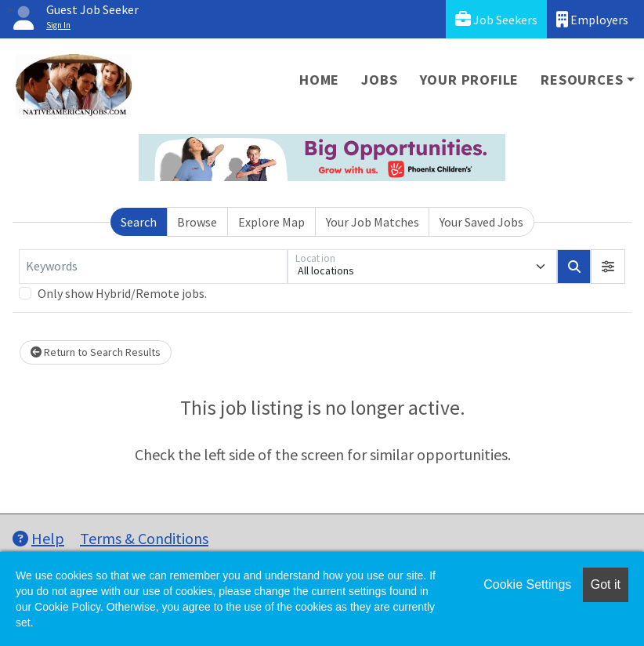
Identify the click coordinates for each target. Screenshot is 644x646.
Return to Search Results (96, 352)
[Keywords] (153, 267)
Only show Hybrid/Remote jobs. (122, 293)
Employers (592, 19)
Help (38, 538)
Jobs (379, 80)
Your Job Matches (373, 222)
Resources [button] (582, 80)
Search (139, 222)
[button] (608, 267)
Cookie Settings (527, 584)
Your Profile (470, 80)
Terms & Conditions (144, 538)
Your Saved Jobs (481, 222)
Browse (197, 222)
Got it (606, 584)
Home (319, 80)
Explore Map (271, 222)
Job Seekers (496, 19)
